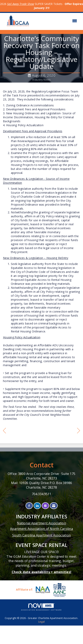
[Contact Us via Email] (54, 506)
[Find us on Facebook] (29, 506)
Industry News (42, 80)
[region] (79, 431)
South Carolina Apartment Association (41, 535)
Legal (41, 622)
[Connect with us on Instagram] (45, 506)
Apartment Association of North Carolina (41, 529)
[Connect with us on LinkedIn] (37, 506)
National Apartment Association (41, 523)
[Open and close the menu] (56, 21)
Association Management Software (41, 607)
